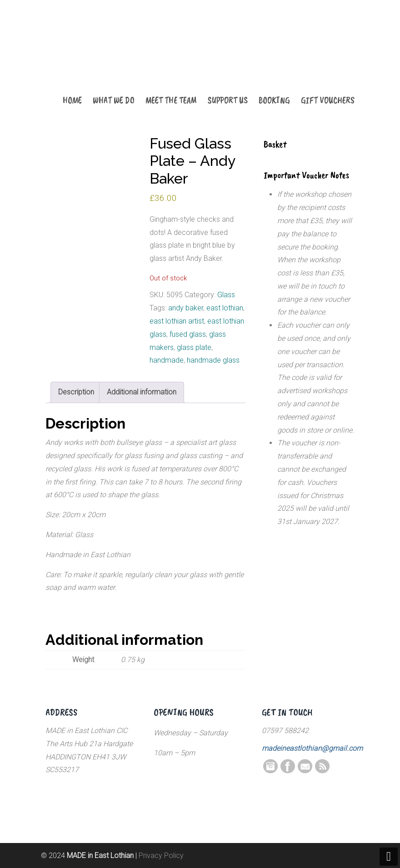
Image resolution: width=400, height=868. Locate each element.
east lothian (225, 308)
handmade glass (213, 360)
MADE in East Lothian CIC (91, 55)
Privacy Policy (161, 856)
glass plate (194, 347)
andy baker (186, 308)
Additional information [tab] (142, 392)
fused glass (188, 334)
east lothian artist (177, 321)
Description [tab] (76, 392)
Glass (226, 295)
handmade (167, 360)
